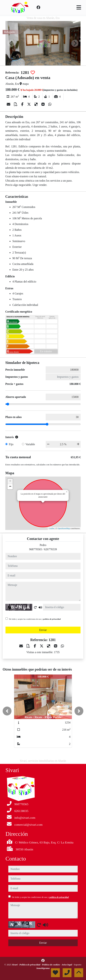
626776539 (50, 549)
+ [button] (10, 481)
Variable (30, 444)
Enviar (43, 630)
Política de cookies (51, 965)
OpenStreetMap (64, 528)
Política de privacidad (30, 965)
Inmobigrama (43, 968)
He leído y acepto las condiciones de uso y (35, 619)
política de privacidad (52, 619)
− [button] (10, 487)
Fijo (11, 444)
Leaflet (51, 528)
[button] (7, 711)
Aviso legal (67, 965)
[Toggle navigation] (79, 7)
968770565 (36, 549)
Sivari (15, 965)
